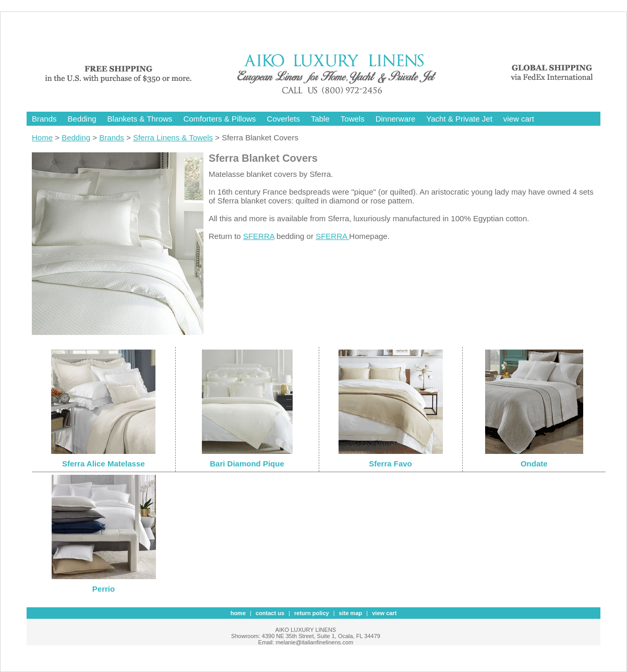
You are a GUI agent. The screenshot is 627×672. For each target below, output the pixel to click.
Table (320, 119)
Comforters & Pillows (219, 119)
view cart (519, 119)
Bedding (82, 119)
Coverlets (284, 119)
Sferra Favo (390, 464)
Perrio (104, 589)
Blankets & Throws (140, 119)
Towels (353, 119)
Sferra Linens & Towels (173, 137)
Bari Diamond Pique (247, 464)
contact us (270, 613)
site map (351, 613)
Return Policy (312, 613)
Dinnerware (396, 119)
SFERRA (259, 236)
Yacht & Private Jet (459, 119)
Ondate (534, 464)
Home (42, 137)
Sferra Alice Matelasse (104, 464)
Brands (44, 119)
